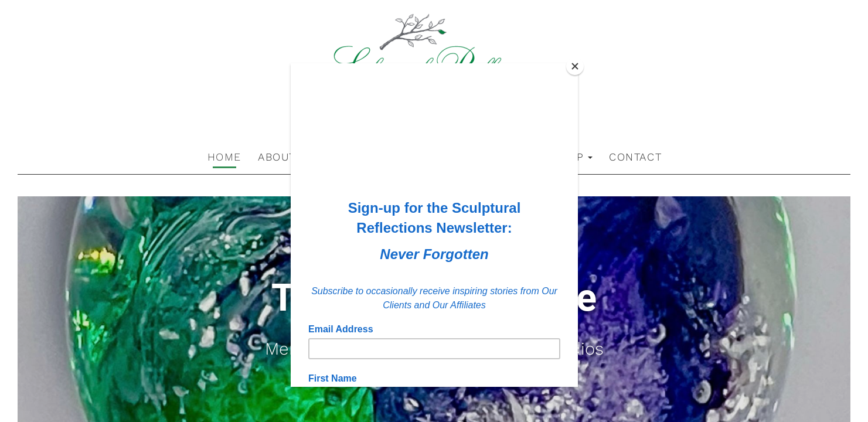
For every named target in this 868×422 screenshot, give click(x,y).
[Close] (575, 66)
